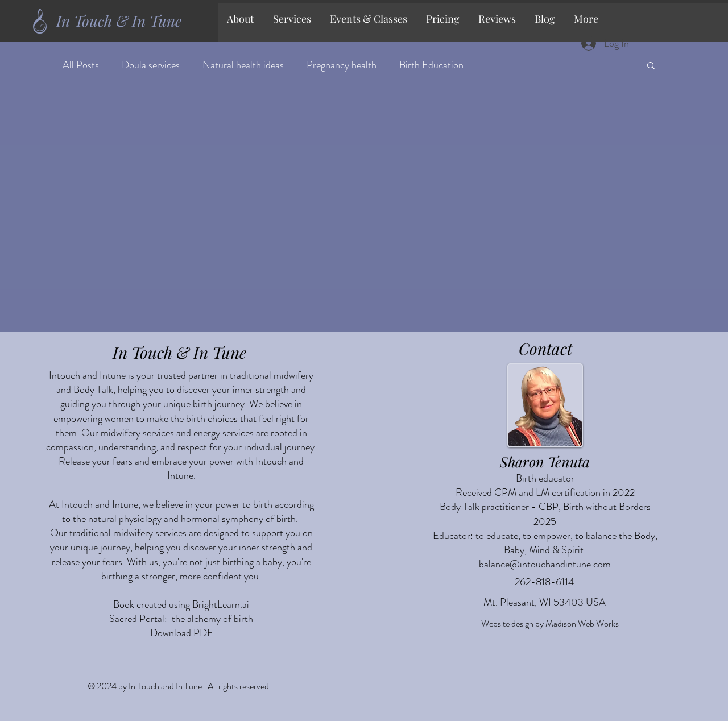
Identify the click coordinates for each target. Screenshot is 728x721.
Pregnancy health (342, 65)
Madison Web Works (582, 623)
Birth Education (431, 65)
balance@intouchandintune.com (545, 564)
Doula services (151, 65)
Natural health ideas (243, 65)
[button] (293, 19)
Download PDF (181, 633)
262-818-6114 (545, 582)
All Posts (81, 65)
